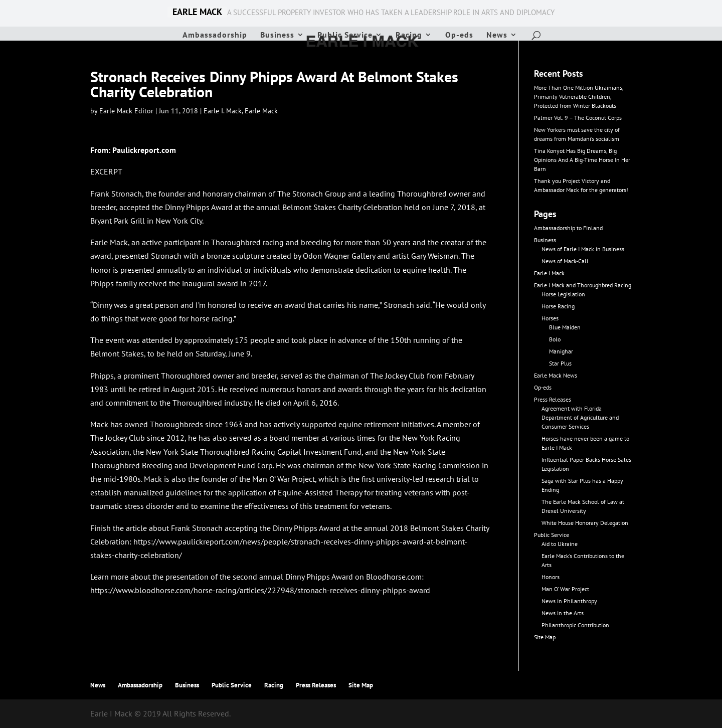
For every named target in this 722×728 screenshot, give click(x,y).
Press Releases (553, 399)
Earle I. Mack (223, 111)
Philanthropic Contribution (575, 625)
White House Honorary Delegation (585, 523)
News (497, 35)
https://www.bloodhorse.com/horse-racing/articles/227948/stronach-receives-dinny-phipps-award (260, 590)
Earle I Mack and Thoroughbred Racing (583, 285)
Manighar (561, 351)
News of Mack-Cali (565, 261)
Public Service (345, 35)
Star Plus (560, 363)
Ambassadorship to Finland (568, 228)
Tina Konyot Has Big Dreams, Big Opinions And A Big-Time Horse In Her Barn (582, 160)
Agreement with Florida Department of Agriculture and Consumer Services (580, 417)
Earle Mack (261, 111)
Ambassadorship (215, 35)
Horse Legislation (563, 294)
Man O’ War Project (565, 589)
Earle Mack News (556, 375)
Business (277, 35)
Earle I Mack (549, 273)
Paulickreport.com (144, 150)
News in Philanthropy (569, 601)
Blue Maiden (565, 327)
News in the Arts (563, 613)
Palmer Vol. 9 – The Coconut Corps (578, 118)
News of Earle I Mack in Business (583, 249)
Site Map (545, 637)
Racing (409, 35)
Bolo (555, 339)
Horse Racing (558, 306)
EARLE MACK (197, 12)
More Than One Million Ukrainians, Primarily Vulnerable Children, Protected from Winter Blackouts (579, 97)
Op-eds (459, 35)
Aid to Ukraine (560, 544)
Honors (551, 577)
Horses (550, 318)
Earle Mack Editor (126, 111)
